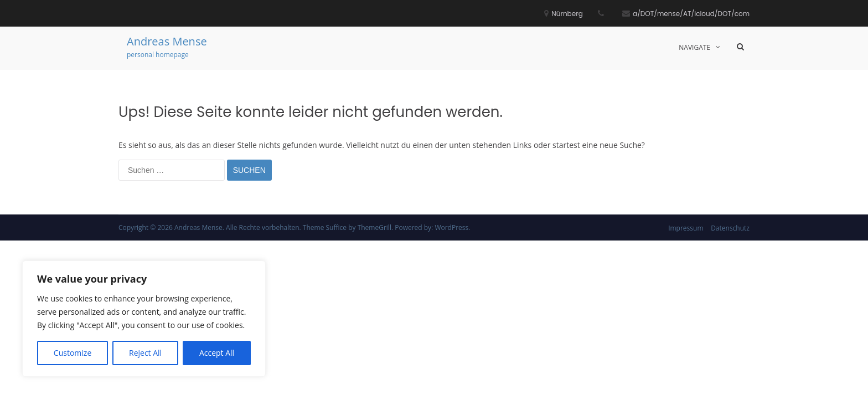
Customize (73, 353)
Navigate (694, 47)
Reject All (145, 353)
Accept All (217, 353)
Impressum (686, 228)
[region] (144, 319)
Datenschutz (730, 228)
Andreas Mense (167, 41)
